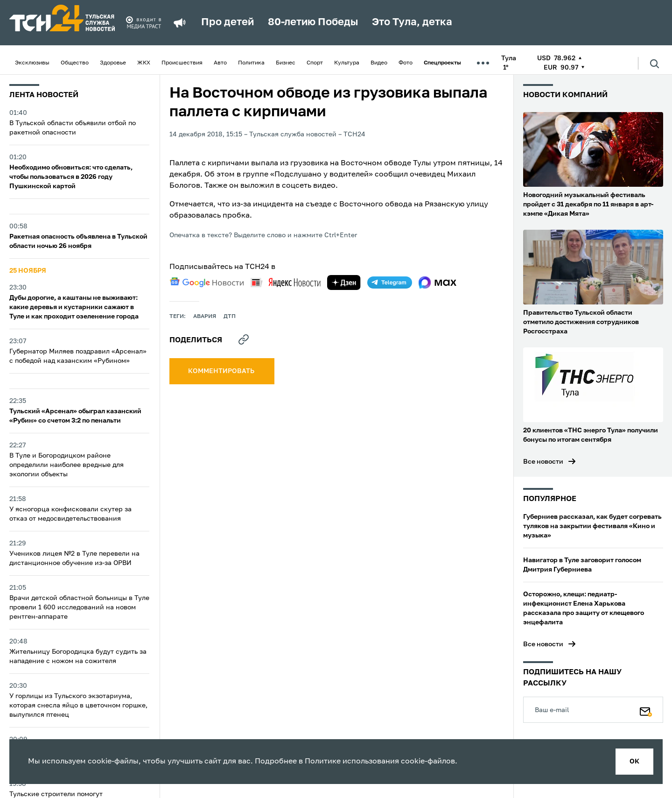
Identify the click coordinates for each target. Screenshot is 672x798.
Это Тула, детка (412, 22)
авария (205, 317)
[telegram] (390, 282)
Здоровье (113, 63)
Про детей (227, 22)
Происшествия (182, 63)
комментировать (222, 371)
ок (634, 762)
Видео (379, 63)
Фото (406, 63)
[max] (437, 282)
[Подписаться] (646, 710)
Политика (251, 63)
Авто (220, 63)
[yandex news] (286, 282)
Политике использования (352, 762)
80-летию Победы (313, 22)
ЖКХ (144, 63)
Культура (347, 63)
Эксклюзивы (32, 63)
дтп (230, 317)
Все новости (543, 462)
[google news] (207, 282)
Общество (75, 63)
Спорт (315, 63)
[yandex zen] (344, 282)
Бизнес (286, 63)
